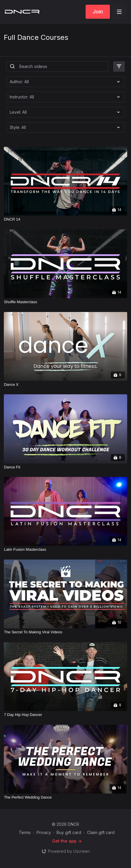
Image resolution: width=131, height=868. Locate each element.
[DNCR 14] (65, 219)
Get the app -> (67, 841)
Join (98, 12)
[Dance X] (65, 385)
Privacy (44, 832)
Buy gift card (69, 832)
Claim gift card (101, 832)
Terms (25, 832)
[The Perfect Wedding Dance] (65, 797)
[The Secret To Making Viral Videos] (65, 632)
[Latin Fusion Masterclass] (65, 550)
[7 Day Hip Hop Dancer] (65, 715)
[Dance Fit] (65, 467)
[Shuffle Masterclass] (65, 302)
